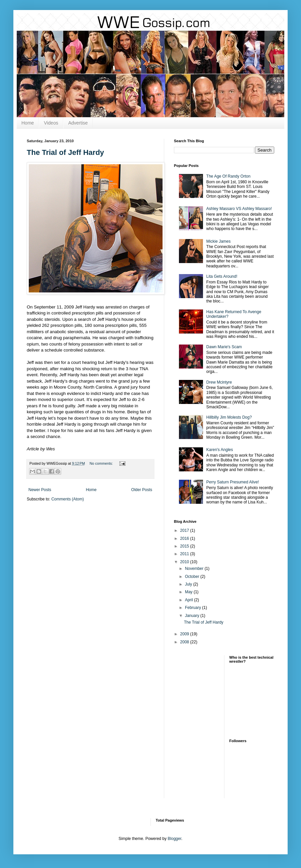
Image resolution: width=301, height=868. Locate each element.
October (193, 577)
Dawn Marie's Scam (224, 347)
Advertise (78, 123)
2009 (185, 634)
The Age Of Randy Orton (228, 176)
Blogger (174, 839)
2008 (185, 642)
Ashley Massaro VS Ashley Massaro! (239, 209)
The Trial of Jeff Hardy (65, 152)
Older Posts (142, 490)
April (189, 600)
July (189, 584)
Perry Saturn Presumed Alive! (233, 482)
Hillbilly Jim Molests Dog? (229, 417)
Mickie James (219, 241)
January (193, 616)
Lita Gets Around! (222, 276)
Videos (51, 123)
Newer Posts (40, 490)
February (193, 608)
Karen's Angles (220, 450)
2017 (185, 530)
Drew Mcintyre (219, 382)
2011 (185, 554)
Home (28, 123)
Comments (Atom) (67, 499)
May (189, 592)
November (195, 569)
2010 (185, 562)
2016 (185, 538)
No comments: (102, 463)
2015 (185, 546)
